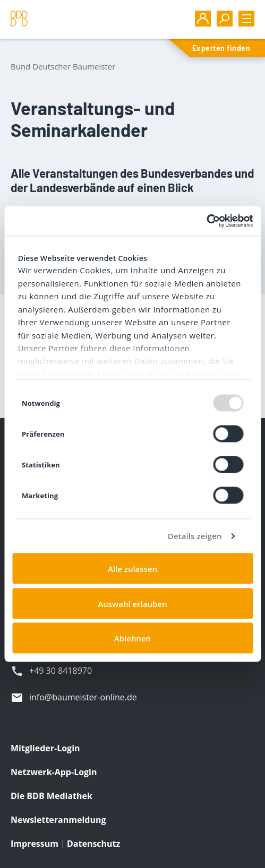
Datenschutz (93, 844)
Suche (225, 19)
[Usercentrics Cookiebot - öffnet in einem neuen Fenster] (206, 221)
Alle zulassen (132, 569)
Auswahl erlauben (132, 603)
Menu (246, 19)
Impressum (35, 844)
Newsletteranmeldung (58, 820)
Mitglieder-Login (45, 748)
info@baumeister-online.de (83, 697)
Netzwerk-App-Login (54, 772)
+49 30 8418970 (61, 671)
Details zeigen (195, 536)
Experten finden (221, 48)
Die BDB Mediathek (52, 796)
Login (203, 19)
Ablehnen (132, 638)
